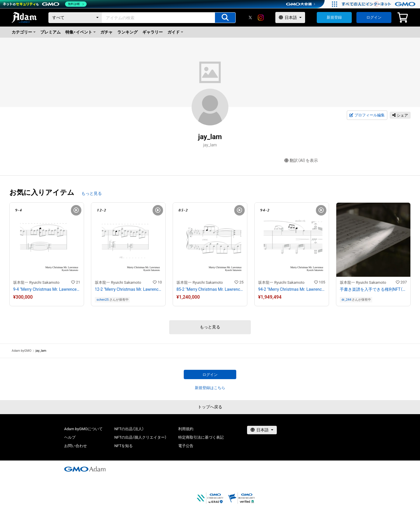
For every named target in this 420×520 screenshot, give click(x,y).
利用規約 (186, 429)
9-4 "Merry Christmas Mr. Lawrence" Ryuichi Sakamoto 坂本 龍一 (47, 289)
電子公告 (186, 446)
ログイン (374, 17)
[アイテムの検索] (225, 18)
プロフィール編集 (367, 115)
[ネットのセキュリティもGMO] (45, 4)
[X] (250, 17)
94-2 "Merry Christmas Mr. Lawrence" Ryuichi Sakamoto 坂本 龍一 (292, 289)
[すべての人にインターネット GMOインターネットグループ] (379, 4)
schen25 (103, 300)
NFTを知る (124, 446)
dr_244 (346, 300)
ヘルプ (70, 437)
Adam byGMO (22, 351)
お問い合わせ (76, 446)
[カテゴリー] (75, 18)
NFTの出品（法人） (129, 429)
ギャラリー (153, 32)
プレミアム (50, 32)
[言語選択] (290, 17)
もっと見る (92, 193)
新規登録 (334, 17)
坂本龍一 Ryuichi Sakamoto (36, 282)
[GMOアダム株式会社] (85, 469)
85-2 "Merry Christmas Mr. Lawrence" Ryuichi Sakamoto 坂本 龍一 (210, 289)
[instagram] (261, 17)
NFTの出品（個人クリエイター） (140, 437)
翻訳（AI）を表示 (301, 161)
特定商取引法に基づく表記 (201, 437)
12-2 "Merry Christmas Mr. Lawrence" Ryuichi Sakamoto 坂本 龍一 (128, 289)
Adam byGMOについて (83, 429)
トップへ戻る (210, 407)
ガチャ (106, 32)
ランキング (127, 32)
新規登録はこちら (210, 388)
